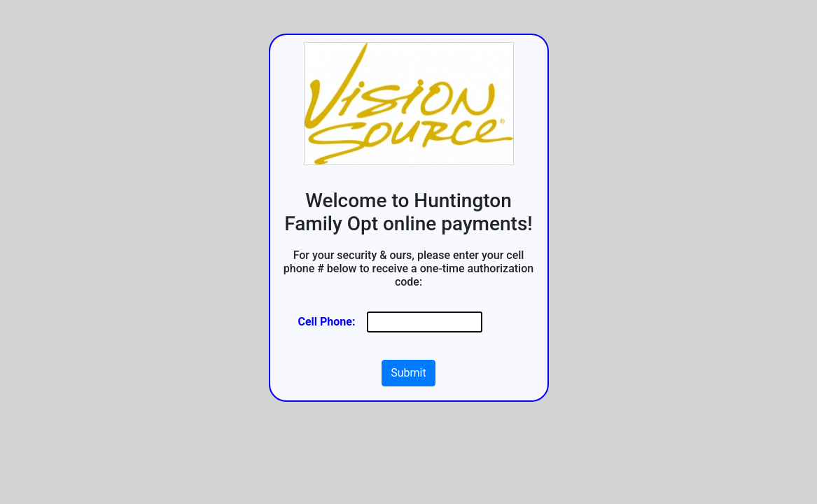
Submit (408, 373)
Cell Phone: (327, 322)
